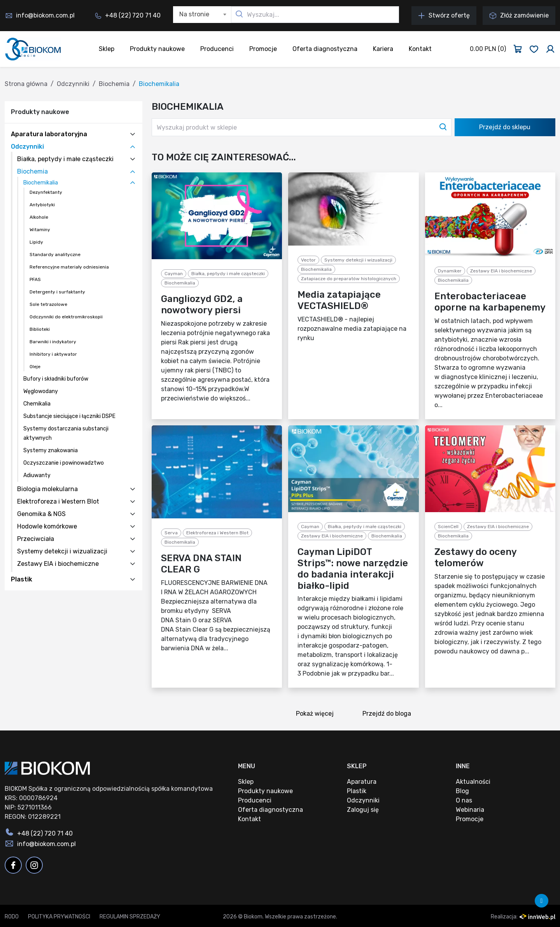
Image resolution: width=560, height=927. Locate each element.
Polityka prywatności (59, 917)
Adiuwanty (37, 475)
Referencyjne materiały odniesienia (69, 267)
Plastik (22, 579)
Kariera (383, 49)
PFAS (35, 279)
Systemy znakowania (51, 450)
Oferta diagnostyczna (325, 49)
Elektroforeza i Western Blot (58, 501)
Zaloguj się (363, 810)
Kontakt (420, 49)
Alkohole (39, 217)
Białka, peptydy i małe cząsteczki (65, 159)
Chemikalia (37, 404)
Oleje (35, 367)
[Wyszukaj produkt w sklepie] (302, 127)
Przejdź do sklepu (505, 127)
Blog (462, 791)
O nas (464, 800)
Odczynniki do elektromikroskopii (66, 317)
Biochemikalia (41, 183)
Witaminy (40, 230)
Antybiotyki (42, 205)
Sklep (107, 49)
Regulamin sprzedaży (130, 917)
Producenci (217, 49)
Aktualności (473, 782)
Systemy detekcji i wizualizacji (62, 551)
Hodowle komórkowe (47, 526)
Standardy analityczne (55, 255)
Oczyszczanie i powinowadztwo (64, 463)
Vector (308, 260)
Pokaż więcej (317, 715)
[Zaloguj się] (550, 49)
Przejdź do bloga (389, 715)
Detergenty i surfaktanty (57, 292)
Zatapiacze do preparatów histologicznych (349, 279)
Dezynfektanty (46, 192)
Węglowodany (41, 391)
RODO (12, 917)
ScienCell (448, 527)
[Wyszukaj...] (315, 15)
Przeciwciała (36, 539)
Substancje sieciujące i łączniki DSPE (69, 416)
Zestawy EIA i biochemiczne (58, 564)
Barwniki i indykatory (53, 342)
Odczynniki (73, 84)
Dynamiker (450, 271)
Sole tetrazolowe (48, 304)
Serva (171, 533)
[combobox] (202, 15)
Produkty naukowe (157, 49)
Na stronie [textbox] (194, 14)
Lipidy (36, 242)
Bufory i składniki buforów (56, 379)
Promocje (263, 49)
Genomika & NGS (41, 514)
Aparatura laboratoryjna (49, 134)
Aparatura (362, 782)
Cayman (174, 274)
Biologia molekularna (47, 489)
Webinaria (470, 810)
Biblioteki (40, 329)
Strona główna (26, 84)
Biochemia (114, 84)
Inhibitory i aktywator (53, 354)
